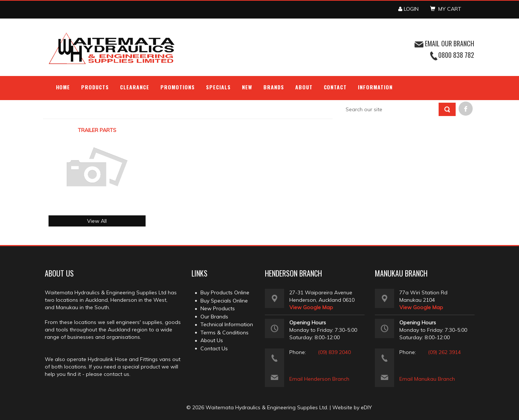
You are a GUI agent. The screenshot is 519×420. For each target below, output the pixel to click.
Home (63, 87)
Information (375, 87)
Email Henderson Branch (319, 379)
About (304, 87)
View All (97, 221)
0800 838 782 (456, 55)
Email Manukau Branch (427, 379)
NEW (247, 87)
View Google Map (311, 307)
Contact (335, 87)
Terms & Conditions (224, 333)
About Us (212, 340)
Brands (274, 87)
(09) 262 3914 (444, 352)
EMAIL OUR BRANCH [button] (444, 43)
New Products (218, 308)
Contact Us (214, 348)
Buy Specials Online (224, 301)
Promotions (178, 87)
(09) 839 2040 (334, 352)
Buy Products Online (225, 292)
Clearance (135, 87)
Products (95, 87)
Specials (218, 87)
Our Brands (214, 317)
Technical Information (227, 324)
